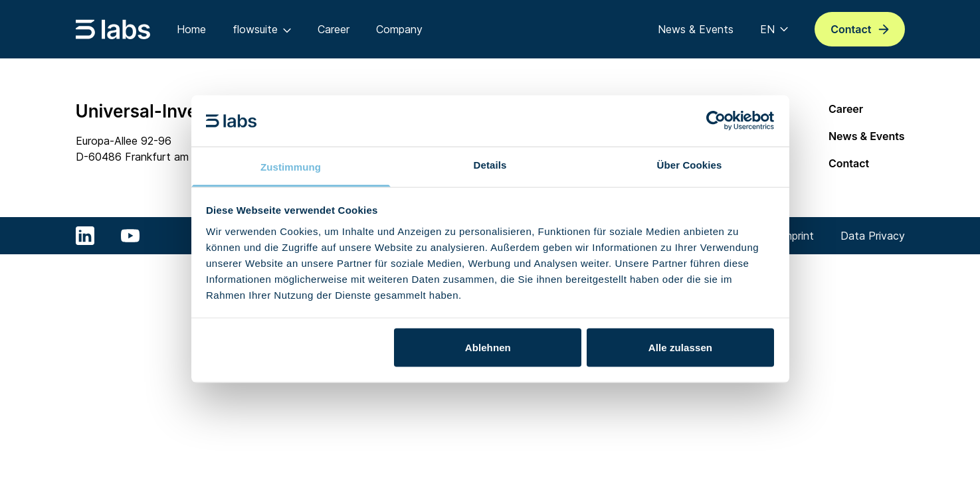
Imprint (797, 236)
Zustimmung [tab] (291, 166)
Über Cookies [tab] (690, 164)
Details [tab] (490, 164)
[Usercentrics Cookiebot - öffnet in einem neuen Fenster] (716, 121)
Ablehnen (488, 348)
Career (846, 109)
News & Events (867, 136)
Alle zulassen (680, 348)
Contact (849, 163)
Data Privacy (873, 236)
